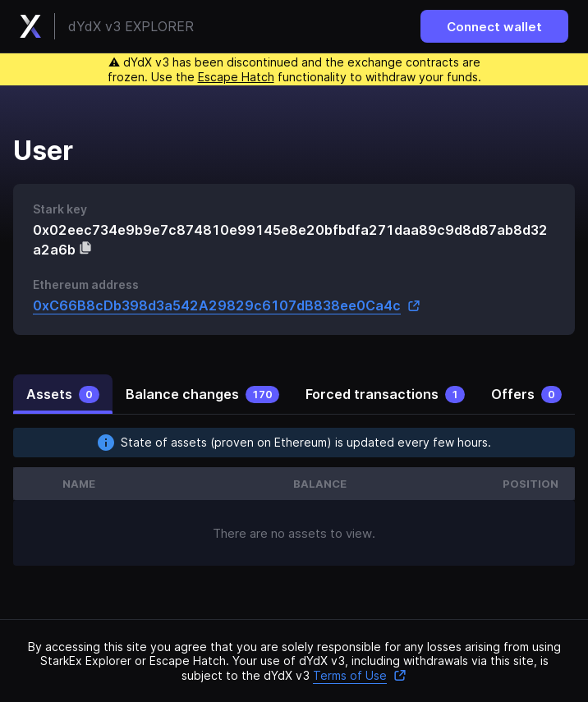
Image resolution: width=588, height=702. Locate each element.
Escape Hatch (236, 77)
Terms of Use (360, 675)
